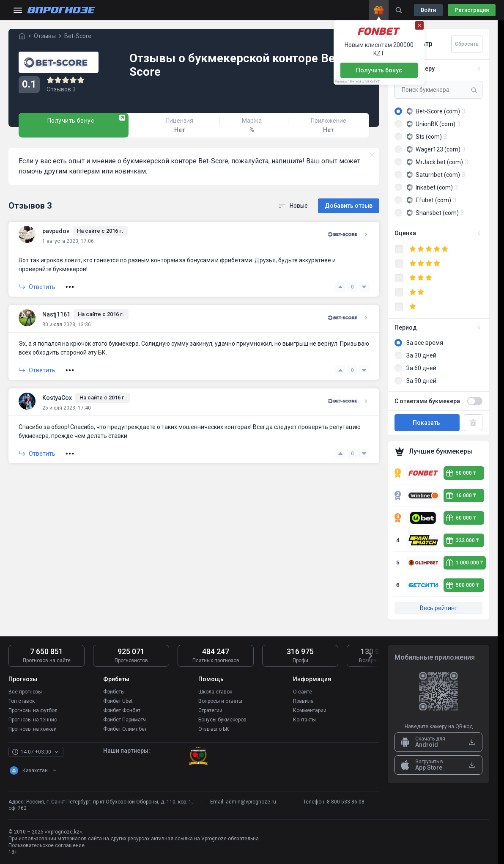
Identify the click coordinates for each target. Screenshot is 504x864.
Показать (427, 423)
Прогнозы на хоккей (33, 729)
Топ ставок (22, 701)
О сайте (303, 692)
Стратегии (210, 710)
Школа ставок (215, 692)
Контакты (304, 720)
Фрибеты (114, 692)
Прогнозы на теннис (33, 720)
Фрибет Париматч (125, 720)
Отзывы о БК (214, 729)
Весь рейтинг (438, 608)
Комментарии (310, 710)
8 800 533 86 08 (346, 802)
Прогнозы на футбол (33, 710)
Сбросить (467, 44)
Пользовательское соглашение (47, 845)
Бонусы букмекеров (222, 720)
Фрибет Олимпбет (125, 729)
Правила (303, 701)
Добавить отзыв (349, 206)
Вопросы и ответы (220, 701)
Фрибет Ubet (118, 701)
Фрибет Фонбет (122, 710)
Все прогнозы (25, 692)
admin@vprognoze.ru (251, 802)
